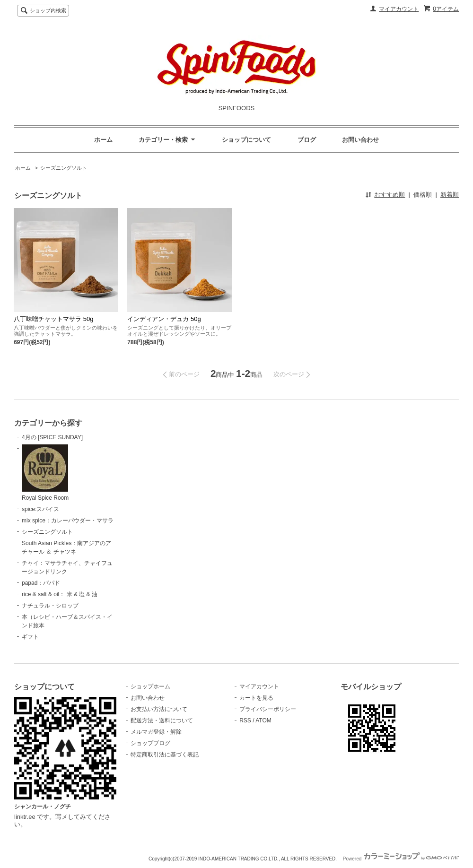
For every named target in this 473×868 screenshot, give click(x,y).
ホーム (103, 140)
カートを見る (256, 698)
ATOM (263, 720)
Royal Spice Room (45, 473)
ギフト (30, 637)
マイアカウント (399, 9)
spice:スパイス (40, 509)
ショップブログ (150, 743)
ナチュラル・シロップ (50, 606)
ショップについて (246, 140)
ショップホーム (150, 686)
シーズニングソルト (64, 168)
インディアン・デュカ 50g (164, 319)
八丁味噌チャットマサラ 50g (53, 319)
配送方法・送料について (162, 720)
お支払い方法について (159, 709)
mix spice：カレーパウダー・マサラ (68, 521)
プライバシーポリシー (268, 709)
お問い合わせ (360, 140)
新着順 (450, 195)
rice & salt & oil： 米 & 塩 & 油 (60, 594)
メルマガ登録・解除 (156, 732)
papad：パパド (41, 583)
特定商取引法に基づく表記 (165, 755)
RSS (245, 720)
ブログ (307, 140)
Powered (401, 859)
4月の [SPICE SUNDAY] (52, 437)
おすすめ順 (390, 195)
